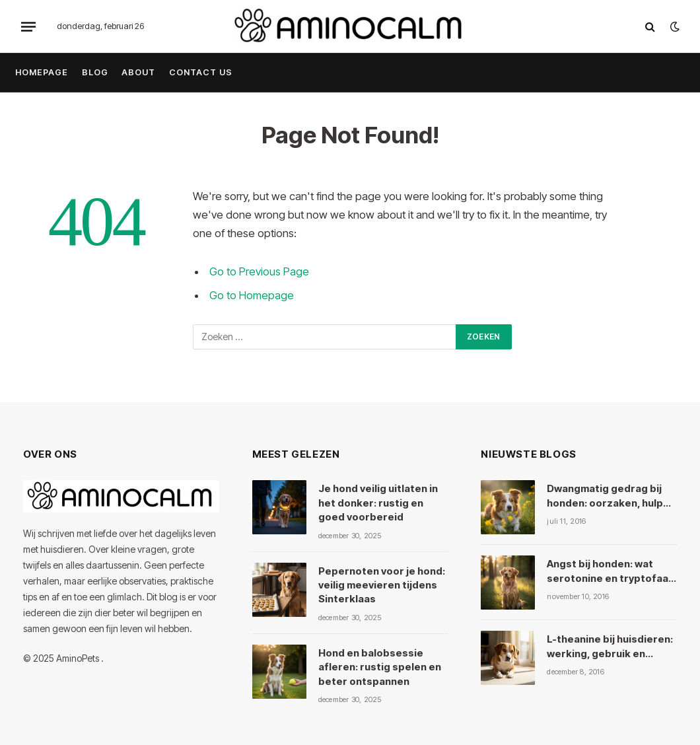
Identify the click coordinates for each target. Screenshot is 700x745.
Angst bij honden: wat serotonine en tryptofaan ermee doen (611, 571)
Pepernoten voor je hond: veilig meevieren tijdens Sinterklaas (382, 585)
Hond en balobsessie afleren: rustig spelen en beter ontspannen (380, 667)
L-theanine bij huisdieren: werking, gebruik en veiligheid (610, 647)
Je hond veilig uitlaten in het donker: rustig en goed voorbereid (378, 503)
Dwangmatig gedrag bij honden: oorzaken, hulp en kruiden (605, 496)
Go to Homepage (252, 295)
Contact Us (201, 72)
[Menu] (28, 26)
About (138, 72)
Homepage (42, 72)
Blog (95, 72)
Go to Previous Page (259, 271)
